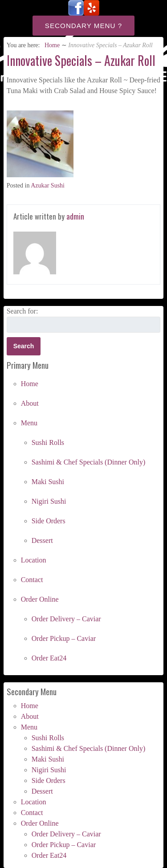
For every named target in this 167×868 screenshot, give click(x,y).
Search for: (22, 311)
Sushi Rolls (48, 442)
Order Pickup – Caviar (64, 638)
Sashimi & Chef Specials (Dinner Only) (89, 462)
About (30, 403)
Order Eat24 (49, 658)
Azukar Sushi (48, 185)
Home (52, 45)
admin (75, 216)
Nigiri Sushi (49, 501)
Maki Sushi (48, 482)
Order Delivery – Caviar (66, 619)
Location (34, 560)
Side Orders (49, 521)
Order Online (40, 599)
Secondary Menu (80, 26)
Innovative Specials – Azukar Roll (81, 60)
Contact (32, 580)
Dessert (42, 540)
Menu (29, 423)
